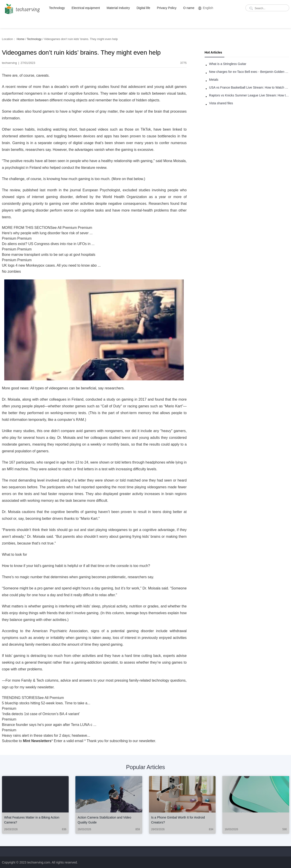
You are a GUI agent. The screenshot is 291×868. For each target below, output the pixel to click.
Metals (214, 80)
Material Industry (118, 8)
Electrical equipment (86, 8)
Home (21, 39)
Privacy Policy (167, 8)
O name (189, 8)
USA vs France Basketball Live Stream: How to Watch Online (249, 87)
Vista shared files (221, 103)
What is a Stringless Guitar (228, 64)
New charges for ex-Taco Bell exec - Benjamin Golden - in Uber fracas (249, 72)
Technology (57, 8)
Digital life (143, 8)
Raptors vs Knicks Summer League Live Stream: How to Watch (249, 95)
